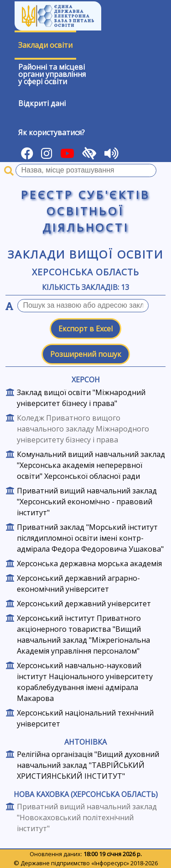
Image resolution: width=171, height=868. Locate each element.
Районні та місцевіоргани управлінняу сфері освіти (52, 74)
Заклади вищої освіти (85, 254)
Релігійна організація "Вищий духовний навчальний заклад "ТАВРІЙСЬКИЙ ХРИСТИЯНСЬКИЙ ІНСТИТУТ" (88, 765)
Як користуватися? (52, 132)
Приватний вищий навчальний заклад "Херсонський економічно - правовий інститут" (87, 502)
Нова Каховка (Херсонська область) (86, 794)
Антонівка (85, 742)
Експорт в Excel (85, 329)
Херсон (86, 380)
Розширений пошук (86, 354)
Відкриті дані (42, 103)
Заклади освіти (45, 45)
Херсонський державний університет (84, 604)
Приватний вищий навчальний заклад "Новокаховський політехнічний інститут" (87, 817)
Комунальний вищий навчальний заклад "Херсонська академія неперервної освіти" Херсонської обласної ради (91, 465)
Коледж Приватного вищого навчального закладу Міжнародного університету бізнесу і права (83, 429)
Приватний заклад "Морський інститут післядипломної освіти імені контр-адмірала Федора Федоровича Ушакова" (90, 538)
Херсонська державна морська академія (89, 563)
